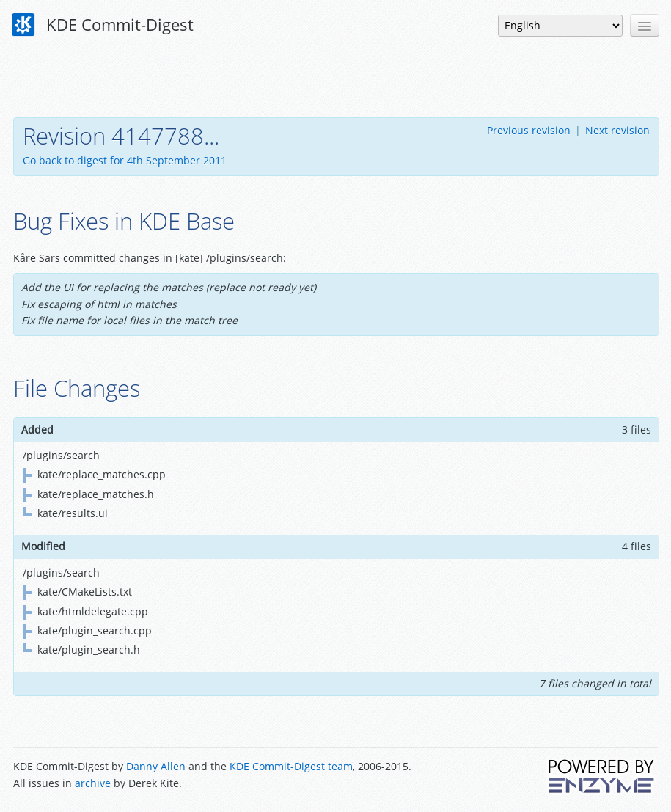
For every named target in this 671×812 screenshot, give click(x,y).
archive (93, 783)
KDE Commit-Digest (103, 25)
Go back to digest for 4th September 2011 (125, 160)
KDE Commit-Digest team (291, 766)
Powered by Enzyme (602, 776)
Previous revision (529, 130)
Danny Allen (156, 766)
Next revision (617, 130)
